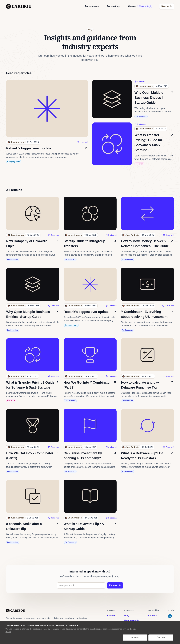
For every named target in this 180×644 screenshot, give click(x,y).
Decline (161, 637)
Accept (135, 637)
